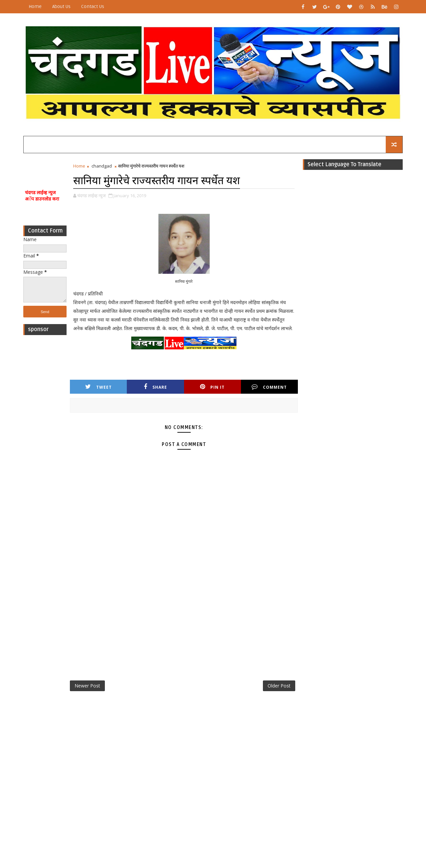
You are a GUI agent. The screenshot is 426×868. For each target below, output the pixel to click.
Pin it (212, 387)
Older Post (279, 686)
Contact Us (93, 6)
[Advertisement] (45, 438)
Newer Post (87, 686)
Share (155, 387)
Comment (269, 387)
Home (35, 6)
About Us (61, 6)
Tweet (99, 387)
